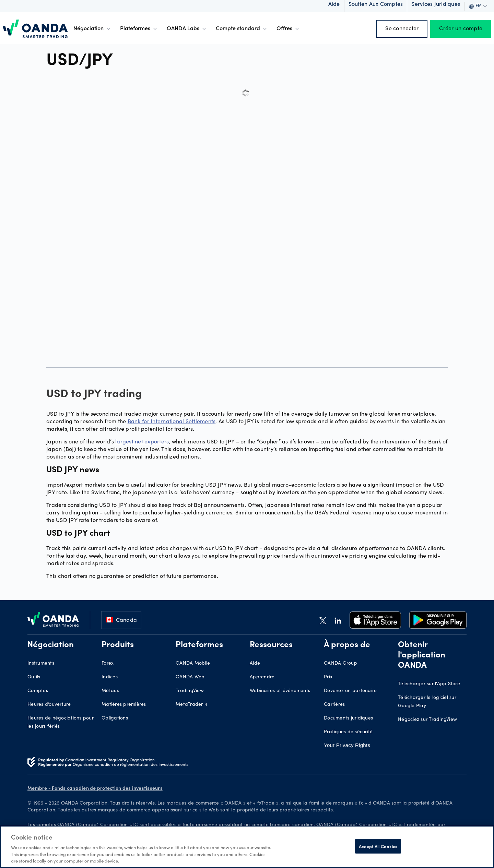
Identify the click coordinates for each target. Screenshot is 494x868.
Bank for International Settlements (172, 421)
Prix (328, 677)
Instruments (41, 664)
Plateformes (139, 29)
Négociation (93, 29)
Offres (289, 29)
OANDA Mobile (193, 664)
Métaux (110, 691)
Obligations (115, 718)
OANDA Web (190, 677)
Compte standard (242, 29)
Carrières (334, 705)
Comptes (38, 691)
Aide (255, 664)
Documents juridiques (348, 718)
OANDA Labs (187, 29)
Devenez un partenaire (350, 691)
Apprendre (262, 677)
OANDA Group (340, 664)
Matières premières (124, 705)
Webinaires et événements (280, 691)
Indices (110, 677)
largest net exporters (142, 441)
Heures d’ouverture (49, 705)
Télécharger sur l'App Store (429, 684)
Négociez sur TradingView (427, 720)
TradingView (190, 691)
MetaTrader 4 (191, 705)
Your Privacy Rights (347, 745)
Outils (34, 677)
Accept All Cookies (378, 846)
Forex (108, 664)
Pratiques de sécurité (348, 732)
